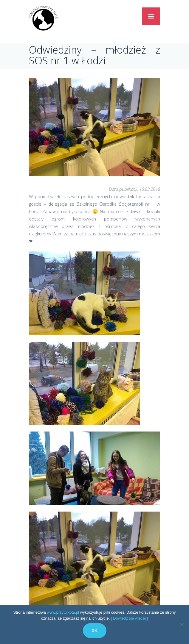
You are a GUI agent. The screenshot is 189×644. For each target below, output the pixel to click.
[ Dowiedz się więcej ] (129, 618)
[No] (182, 625)
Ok (95, 631)
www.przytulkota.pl (63, 612)
